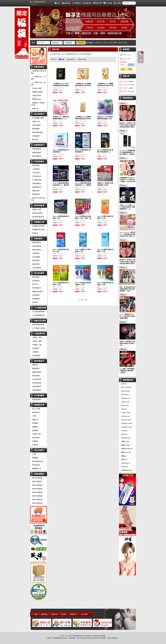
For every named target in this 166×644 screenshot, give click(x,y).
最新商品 (44, 614)
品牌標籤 (124, 22)
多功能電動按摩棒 (37, 118)
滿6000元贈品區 (37, 500)
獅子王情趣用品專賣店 (37, 3)
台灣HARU (124, 467)
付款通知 (101, 28)
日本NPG (123, 384)
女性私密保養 (36, 379)
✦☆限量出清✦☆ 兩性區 (38, 84)
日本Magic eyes (125, 398)
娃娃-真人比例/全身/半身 (38, 199)
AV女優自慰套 (36, 180)
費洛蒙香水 (35, 368)
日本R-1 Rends (125, 413)
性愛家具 (35, 233)
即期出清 (35, 109)
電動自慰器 (35, 191)
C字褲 (34, 416)
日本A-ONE (124, 405)
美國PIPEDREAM (126, 449)
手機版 (117, 3)
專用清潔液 (35, 376)
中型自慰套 (35, 173)
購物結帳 (66, 3)
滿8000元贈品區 (37, 503)
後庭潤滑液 (35, 264)
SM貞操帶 (35, 348)
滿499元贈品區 (36, 482)
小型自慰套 (35, 169)
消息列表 (54, 614)
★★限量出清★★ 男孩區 (38, 72)
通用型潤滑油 (36, 243)
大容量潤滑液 (36, 268)
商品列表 (101, 22)
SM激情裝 (35, 352)
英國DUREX (125, 442)
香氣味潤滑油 (36, 250)
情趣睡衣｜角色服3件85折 (38, 104)
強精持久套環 (36, 209)
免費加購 (89, 22)
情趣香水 (35, 365)
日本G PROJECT (126, 387)
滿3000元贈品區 (37, 489)
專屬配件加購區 (37, 92)
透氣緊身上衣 (36, 469)
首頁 (57, 3)
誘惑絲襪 (35, 430)
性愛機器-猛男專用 (38, 226)
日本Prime (124, 434)
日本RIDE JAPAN (126, 424)
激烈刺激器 (35, 277)
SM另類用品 (36, 356)
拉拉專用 (35, 302)
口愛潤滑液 (35, 253)
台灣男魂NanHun (126, 470)
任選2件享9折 (36, 96)
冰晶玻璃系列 (36, 387)
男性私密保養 (36, 383)
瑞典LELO (124, 460)
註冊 (130, 69)
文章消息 (113, 28)
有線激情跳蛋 (36, 149)
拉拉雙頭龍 (35, 295)
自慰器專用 (35, 261)
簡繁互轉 (97, 3)
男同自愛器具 (36, 288)
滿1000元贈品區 (37, 478)
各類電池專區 (36, 399)
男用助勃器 (35, 194)
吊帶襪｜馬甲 (36, 434)
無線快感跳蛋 (36, 153)
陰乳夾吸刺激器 (37, 132)
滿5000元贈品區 (37, 496)
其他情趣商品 (36, 390)
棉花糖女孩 (35, 412)
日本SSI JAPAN (125, 420)
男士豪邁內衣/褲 (37, 461)
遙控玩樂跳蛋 (36, 156)
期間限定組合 (36, 99)
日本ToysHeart (125, 391)
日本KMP (124, 431)
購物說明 (76, 3)
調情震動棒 (35, 129)
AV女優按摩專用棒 (38, 312)
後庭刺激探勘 (36, 372)
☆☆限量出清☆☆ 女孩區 (38, 78)
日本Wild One (125, 416)
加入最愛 (108, 3)
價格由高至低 (82, 59)
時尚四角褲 (35, 465)
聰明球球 (35, 140)
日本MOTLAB (125, 438)
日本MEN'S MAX (126, 427)
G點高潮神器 (36, 125)
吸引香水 (35, 284)
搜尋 (81, 43)
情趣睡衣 (35, 427)
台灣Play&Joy (125, 463)
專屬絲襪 (35, 458)
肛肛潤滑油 (35, 281)
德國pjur (123, 456)
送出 (123, 69)
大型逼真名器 (36, 176)
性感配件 (35, 441)
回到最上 (141, 60)
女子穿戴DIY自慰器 (38, 328)
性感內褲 (35, 445)
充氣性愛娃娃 (36, 183)
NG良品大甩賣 (36, 88)
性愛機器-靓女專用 (38, 230)
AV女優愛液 (35, 257)
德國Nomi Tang (125, 452)
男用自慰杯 (35, 165)
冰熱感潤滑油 (36, 246)
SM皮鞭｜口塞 (36, 345)
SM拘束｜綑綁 (36, 341)
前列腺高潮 (35, 299)
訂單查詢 (89, 28)
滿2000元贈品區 (37, 485)
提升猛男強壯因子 (37, 217)
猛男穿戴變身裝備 (37, 325)
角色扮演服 (35, 438)
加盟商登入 (74, 614)
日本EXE (123, 409)
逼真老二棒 (35, 122)
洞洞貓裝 (35, 423)
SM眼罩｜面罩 (36, 338)
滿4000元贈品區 (37, 492)
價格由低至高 (71, 59)
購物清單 (140, 52)
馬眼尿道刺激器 (37, 292)
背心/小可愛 (35, 409)
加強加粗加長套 (37, 213)
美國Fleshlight (125, 445)
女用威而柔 (35, 136)
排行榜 (113, 22)
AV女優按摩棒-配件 (38, 315)
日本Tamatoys (125, 402)
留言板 (124, 28)
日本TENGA (124, 395)
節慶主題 (35, 420)
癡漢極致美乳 (36, 187)
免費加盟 (87, 3)
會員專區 (85, 614)
